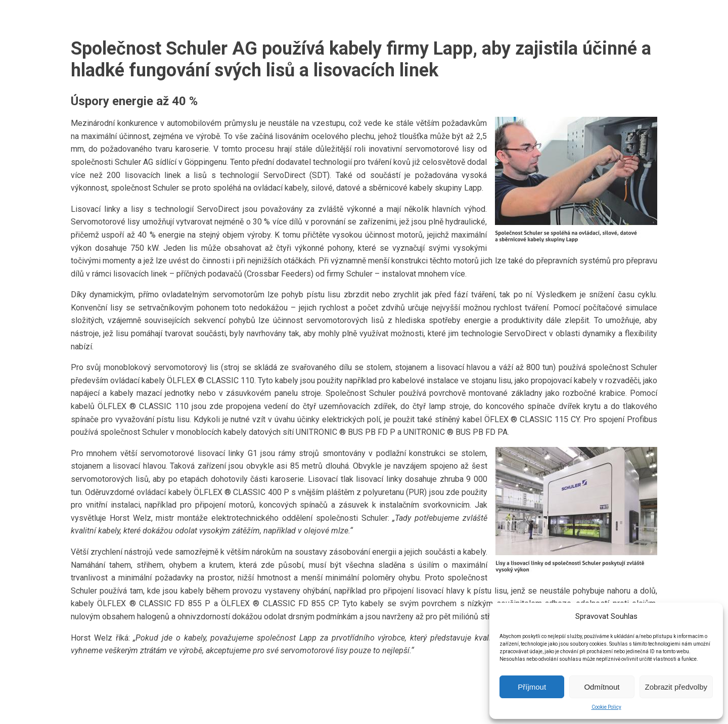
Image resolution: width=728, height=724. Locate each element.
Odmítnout (602, 687)
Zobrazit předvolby (676, 687)
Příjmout (532, 687)
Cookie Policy (606, 707)
